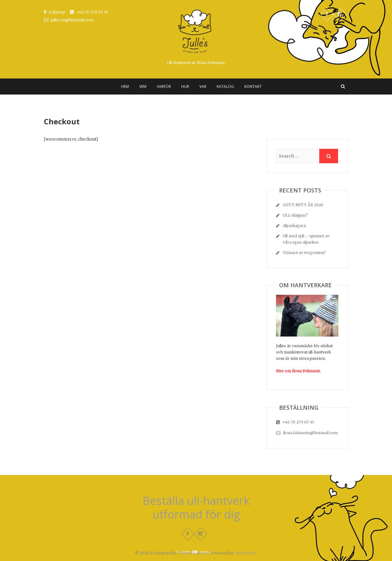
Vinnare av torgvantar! (304, 253)
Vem (143, 86)
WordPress (246, 553)
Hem (125, 86)
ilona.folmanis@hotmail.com (307, 433)
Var (203, 86)
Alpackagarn (294, 226)
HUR (185, 86)
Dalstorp (55, 12)
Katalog (225, 86)
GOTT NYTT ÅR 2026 (303, 205)
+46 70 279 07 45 (89, 12)
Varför (164, 86)
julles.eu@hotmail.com (69, 20)
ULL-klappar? (295, 215)
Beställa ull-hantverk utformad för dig (196, 508)
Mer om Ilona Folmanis (298, 371)
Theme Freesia (193, 553)
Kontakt (253, 86)
